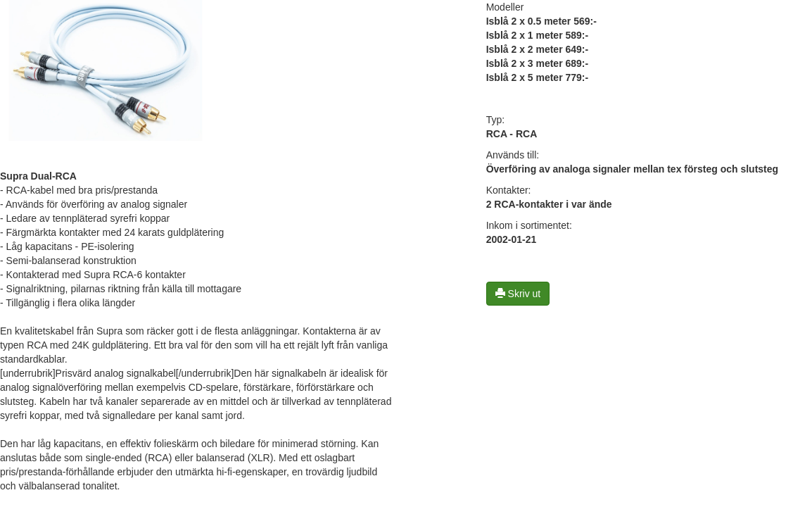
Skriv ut (518, 294)
